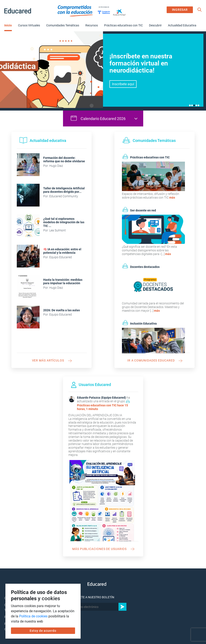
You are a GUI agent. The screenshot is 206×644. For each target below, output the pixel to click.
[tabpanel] (103, 71)
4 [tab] (196, 105)
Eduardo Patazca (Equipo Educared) (101, 398)
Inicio (8, 25)
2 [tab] (192, 105)
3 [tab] (194, 105)
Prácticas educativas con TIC (123, 25)
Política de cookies (33, 616)
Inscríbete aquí (123, 84)
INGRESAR (180, 10)
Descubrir (155, 25)
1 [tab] (190, 105)
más (172, 197)
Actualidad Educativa (182, 25)
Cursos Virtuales (29, 25)
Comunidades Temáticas (63, 25)
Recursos (92, 25)
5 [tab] (198, 105)
